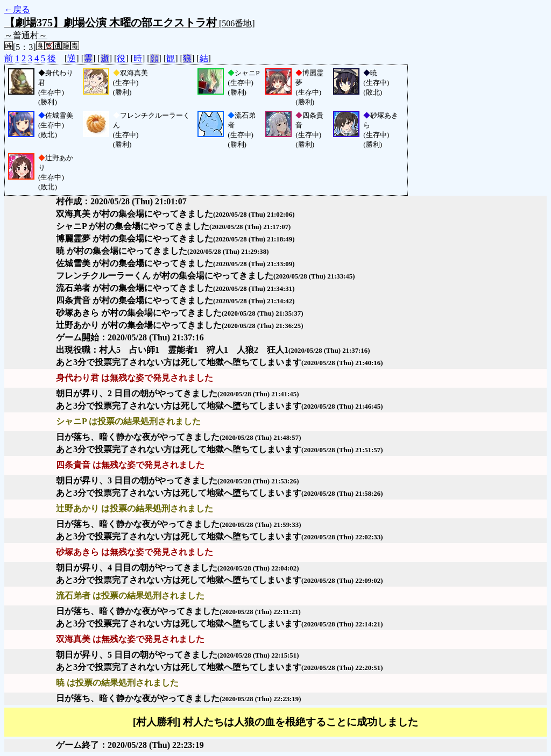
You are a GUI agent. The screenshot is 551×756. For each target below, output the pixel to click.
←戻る (17, 9)
